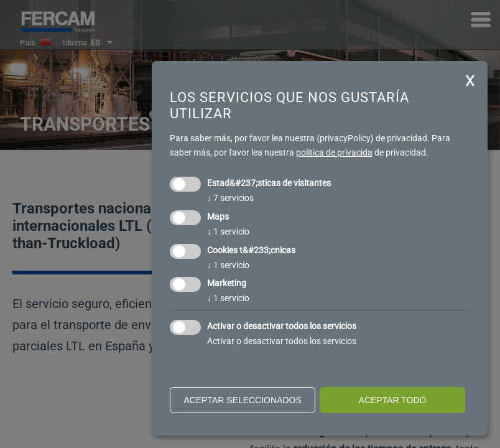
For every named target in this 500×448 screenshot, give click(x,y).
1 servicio (228, 231)
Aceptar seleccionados (243, 400)
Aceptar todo (393, 400)
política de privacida (334, 152)
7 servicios (230, 198)
